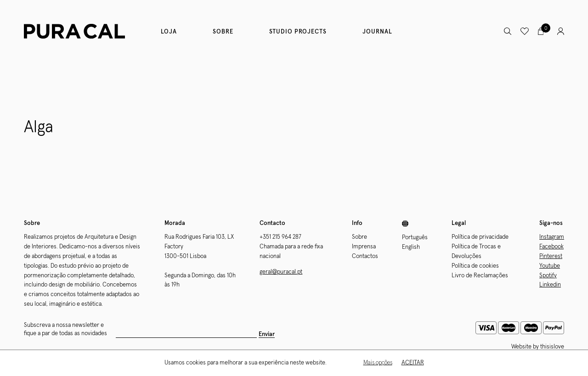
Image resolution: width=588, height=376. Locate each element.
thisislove (552, 347)
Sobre (223, 32)
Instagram (552, 237)
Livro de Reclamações (480, 276)
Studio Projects (298, 32)
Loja (169, 32)
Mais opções (378, 363)
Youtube (550, 266)
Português (415, 238)
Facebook (551, 247)
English (411, 247)
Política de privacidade (480, 237)
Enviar (267, 334)
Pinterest (551, 256)
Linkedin (550, 285)
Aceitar (413, 363)
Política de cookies (475, 266)
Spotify (548, 276)
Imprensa (364, 247)
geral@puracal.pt (281, 272)
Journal (377, 32)
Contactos (365, 256)
